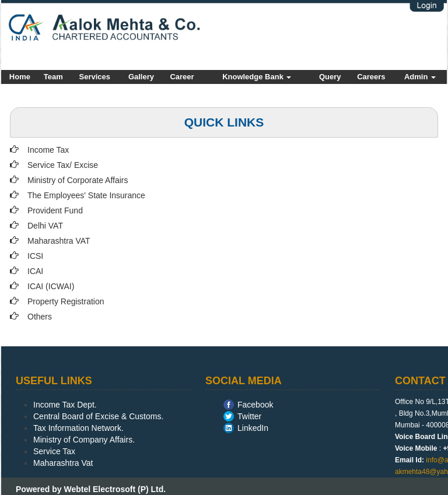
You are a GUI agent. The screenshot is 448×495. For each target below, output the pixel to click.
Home (20, 77)
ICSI (35, 256)
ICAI (35, 271)
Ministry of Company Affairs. (84, 440)
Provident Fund (55, 210)
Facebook (255, 405)
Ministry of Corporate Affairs (78, 180)
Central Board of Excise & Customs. (98, 416)
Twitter (249, 416)
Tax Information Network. (78, 428)
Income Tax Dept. (65, 405)
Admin (420, 77)
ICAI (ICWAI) (51, 286)
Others (40, 317)
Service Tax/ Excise (63, 165)
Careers (371, 77)
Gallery (141, 77)
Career (182, 77)
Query (330, 77)
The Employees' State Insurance (86, 195)
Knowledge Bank (257, 77)
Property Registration (66, 301)
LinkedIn (253, 428)
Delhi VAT (45, 226)
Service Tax (54, 451)
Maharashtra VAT (59, 241)
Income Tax (48, 150)
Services (95, 77)
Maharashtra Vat (63, 463)
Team (53, 77)
